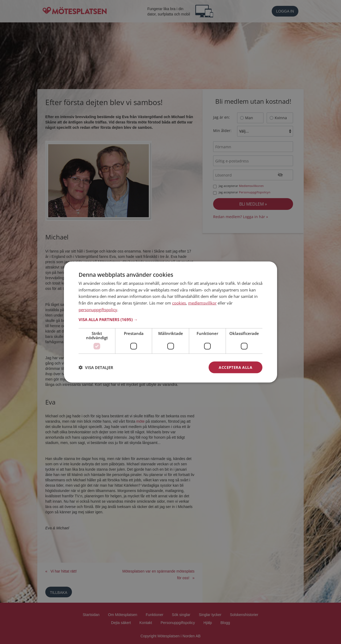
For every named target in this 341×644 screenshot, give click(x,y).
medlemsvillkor (202, 303)
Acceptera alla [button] (236, 367)
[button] (170, 319)
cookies (179, 303)
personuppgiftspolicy (98, 309)
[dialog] (170, 322)
